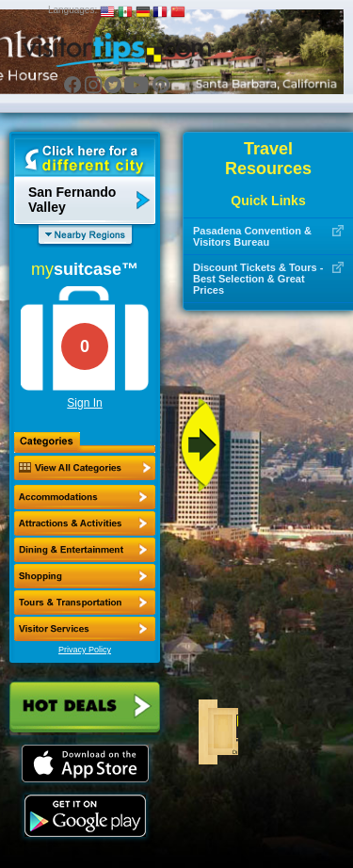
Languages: (72, 10)
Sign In (84, 403)
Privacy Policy (85, 650)
